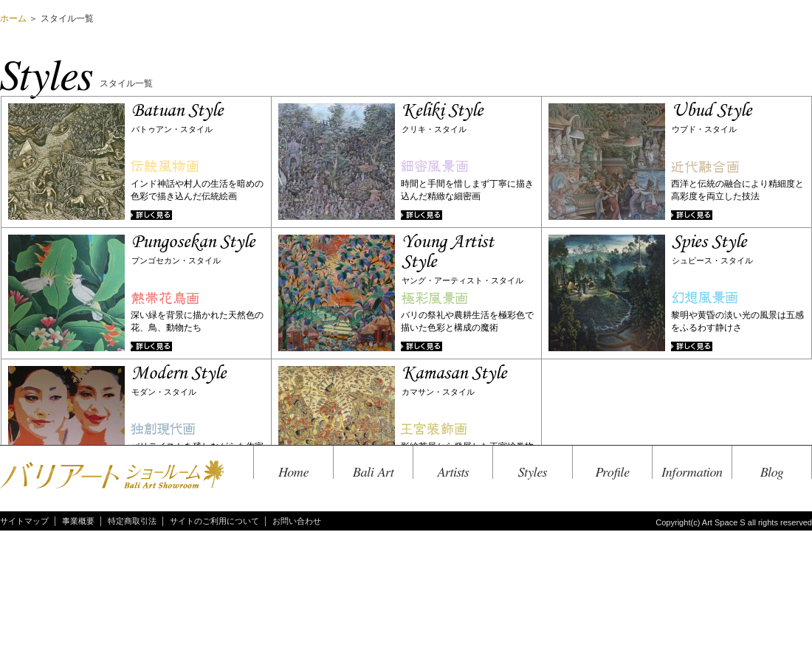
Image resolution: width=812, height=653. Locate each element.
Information (692, 473)
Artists (453, 473)
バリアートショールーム (112, 476)
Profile (613, 473)
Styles (533, 473)
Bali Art (373, 473)
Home (293, 473)
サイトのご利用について (214, 521)
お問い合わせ (297, 521)
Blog (772, 473)
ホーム (13, 18)
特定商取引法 (132, 521)
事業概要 (78, 521)
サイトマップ (24, 521)
